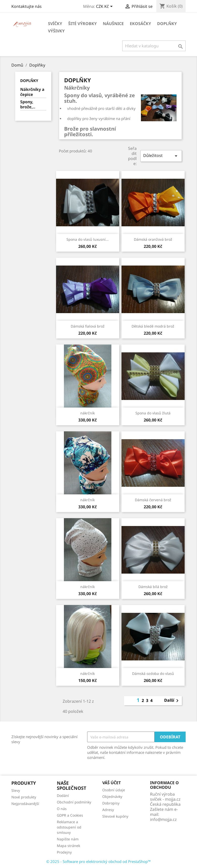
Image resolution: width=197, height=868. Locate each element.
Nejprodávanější (25, 804)
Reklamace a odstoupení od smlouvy (69, 827)
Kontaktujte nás (27, 6)
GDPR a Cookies (70, 815)
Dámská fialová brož (88, 326)
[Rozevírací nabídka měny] (105, 7)
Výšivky (56, 31)
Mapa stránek (68, 846)
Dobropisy (111, 803)
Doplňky (167, 24)
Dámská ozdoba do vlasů (153, 673)
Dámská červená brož (153, 500)
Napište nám (68, 839)
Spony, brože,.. (28, 104)
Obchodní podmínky (74, 802)
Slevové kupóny (115, 816)
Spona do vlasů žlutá (153, 413)
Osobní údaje (114, 790)
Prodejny (64, 852)
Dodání (63, 795)
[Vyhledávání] (154, 46)
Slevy (16, 790)
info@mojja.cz (163, 819)
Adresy (108, 810)
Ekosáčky (140, 24)
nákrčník (88, 413)
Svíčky (55, 24)
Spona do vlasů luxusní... (88, 239)
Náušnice (113, 24)
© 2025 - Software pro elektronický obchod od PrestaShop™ (98, 861)
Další (172, 701)
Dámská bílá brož (153, 587)
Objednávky (112, 796)
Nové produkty (24, 797)
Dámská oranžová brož (153, 239)
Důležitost (161, 156)
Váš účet (112, 783)
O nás (62, 809)
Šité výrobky (82, 24)
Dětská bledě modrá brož (153, 326)
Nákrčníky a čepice (32, 92)
